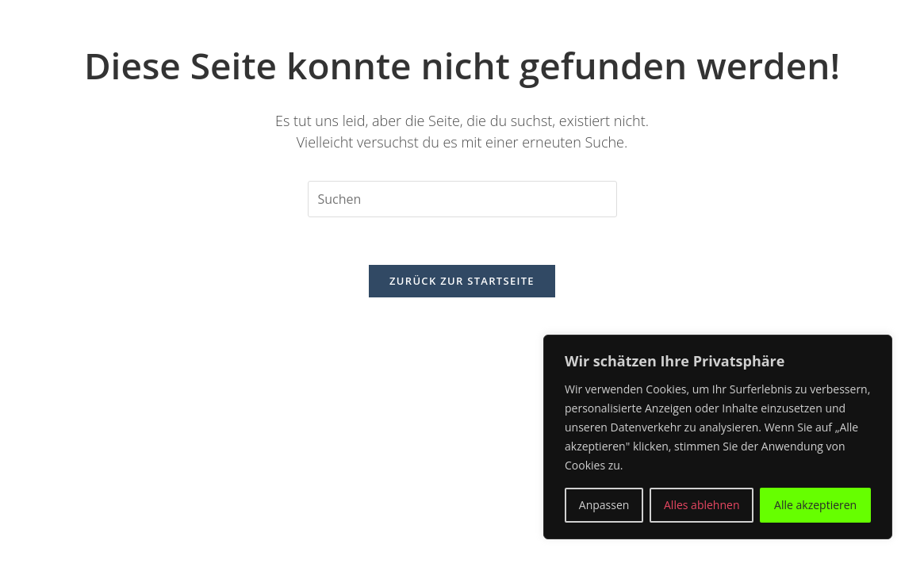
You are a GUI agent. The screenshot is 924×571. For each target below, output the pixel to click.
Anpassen (604, 505)
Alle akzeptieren (815, 505)
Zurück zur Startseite (462, 281)
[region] (718, 437)
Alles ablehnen (702, 505)
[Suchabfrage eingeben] (462, 199)
